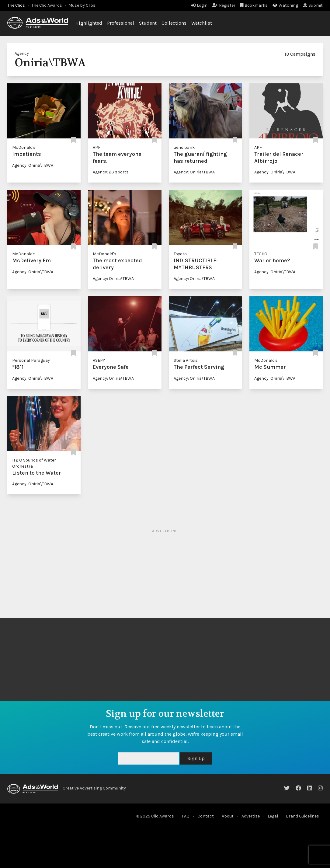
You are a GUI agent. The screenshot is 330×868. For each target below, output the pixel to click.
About (228, 816)
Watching (285, 5)
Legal (273, 816)
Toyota (180, 254)
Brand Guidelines (302, 816)
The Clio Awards (47, 5)
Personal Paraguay (31, 360)
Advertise (251, 816)
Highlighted (89, 23)
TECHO (261, 254)
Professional (121, 23)
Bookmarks (254, 5)
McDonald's (24, 147)
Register (224, 5)
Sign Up (196, 758)
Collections (174, 23)
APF (97, 147)
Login (199, 5)
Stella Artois (186, 360)
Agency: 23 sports (111, 172)
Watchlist (202, 23)
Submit (313, 5)
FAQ (186, 816)
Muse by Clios (82, 5)
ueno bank (184, 147)
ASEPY (99, 360)
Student (148, 23)
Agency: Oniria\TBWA (33, 165)
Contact (206, 816)
